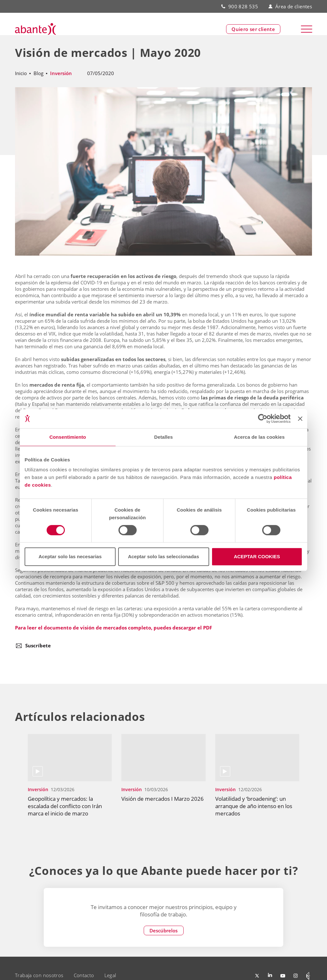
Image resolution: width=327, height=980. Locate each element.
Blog (38, 73)
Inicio (21, 73)
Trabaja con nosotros (39, 975)
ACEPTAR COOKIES (257, 556)
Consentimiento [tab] (68, 437)
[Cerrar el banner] (300, 419)
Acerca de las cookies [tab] (259, 437)
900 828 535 (243, 6)
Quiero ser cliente (253, 29)
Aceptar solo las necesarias (70, 556)
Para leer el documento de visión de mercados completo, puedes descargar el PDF (114, 628)
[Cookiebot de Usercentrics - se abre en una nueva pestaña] (263, 419)
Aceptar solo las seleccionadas (164, 556)
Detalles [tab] (163, 437)
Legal (110, 975)
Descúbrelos (163, 930)
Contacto (84, 975)
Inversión (61, 73)
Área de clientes (290, 6)
